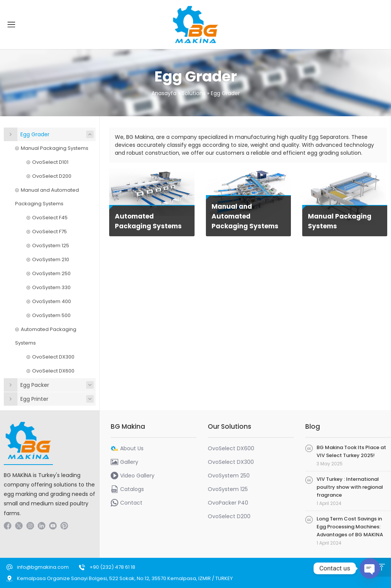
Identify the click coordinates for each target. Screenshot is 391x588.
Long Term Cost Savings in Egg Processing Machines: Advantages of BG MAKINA (350, 527)
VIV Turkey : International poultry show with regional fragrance (350, 487)
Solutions (194, 93)
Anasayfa (164, 93)
